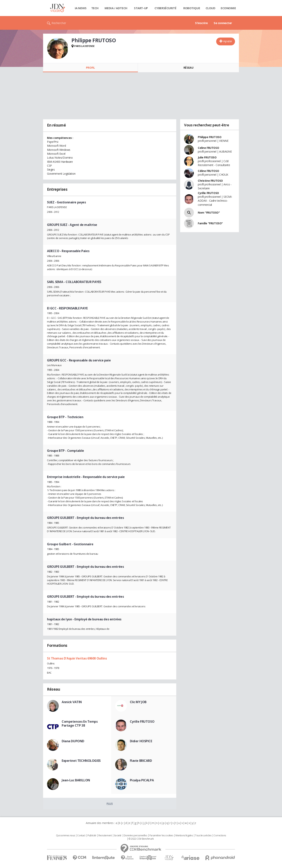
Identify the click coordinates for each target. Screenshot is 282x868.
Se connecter (223, 23)
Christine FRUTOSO (210, 181)
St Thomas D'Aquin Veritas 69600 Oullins (77, 658)
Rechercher (59, 23)
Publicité (92, 836)
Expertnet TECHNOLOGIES (81, 761)
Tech (95, 8)
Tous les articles (203, 836)
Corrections (220, 836)
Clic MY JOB (138, 702)
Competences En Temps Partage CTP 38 (80, 723)
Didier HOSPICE (141, 741)
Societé (118, 836)
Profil (90, 68)
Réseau (188, 68)
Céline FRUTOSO (208, 171)
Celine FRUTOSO (208, 148)
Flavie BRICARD (141, 761)
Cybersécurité (165, 8)
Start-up (141, 8)
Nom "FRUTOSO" (209, 213)
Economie (228, 8)
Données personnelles (136, 836)
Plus (110, 803)
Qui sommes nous (66, 836)
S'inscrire (201, 23)
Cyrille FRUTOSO (142, 722)
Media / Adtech (116, 8)
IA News (81, 8)
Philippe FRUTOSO (210, 137)
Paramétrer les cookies (161, 836)
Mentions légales (184, 836)
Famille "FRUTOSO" (210, 223)
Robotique (192, 8)
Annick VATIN (72, 702)
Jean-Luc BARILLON (76, 780)
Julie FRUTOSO (207, 157)
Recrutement (105, 836)
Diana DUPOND (73, 741)
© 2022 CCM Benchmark (141, 839)
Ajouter (228, 41)
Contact (81, 836)
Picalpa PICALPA (142, 780)
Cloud (211, 8)
